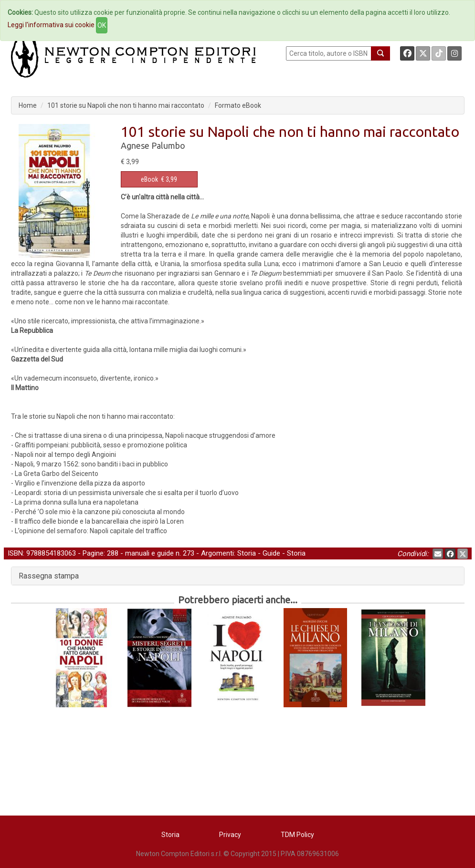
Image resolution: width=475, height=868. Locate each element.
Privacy (230, 835)
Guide (271, 553)
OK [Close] (102, 25)
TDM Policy (297, 835)
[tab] (238, 576)
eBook (149, 179)
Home (28, 105)
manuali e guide (149, 553)
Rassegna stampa (49, 576)
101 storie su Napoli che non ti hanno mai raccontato (126, 105)
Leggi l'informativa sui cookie (51, 25)
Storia (247, 553)
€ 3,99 (159, 179)
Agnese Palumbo (153, 145)
